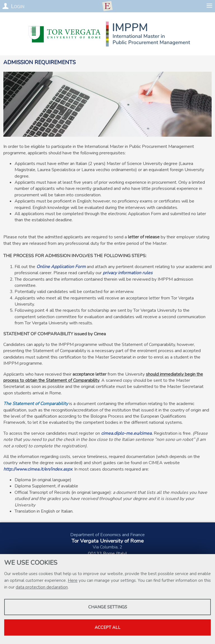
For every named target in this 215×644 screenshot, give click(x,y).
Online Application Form (61, 267)
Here (73, 580)
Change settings (108, 607)
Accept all (107, 627)
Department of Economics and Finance (107, 535)
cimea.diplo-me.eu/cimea (126, 433)
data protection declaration (42, 587)
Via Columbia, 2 (107, 547)
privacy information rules (128, 273)
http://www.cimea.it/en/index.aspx (38, 469)
